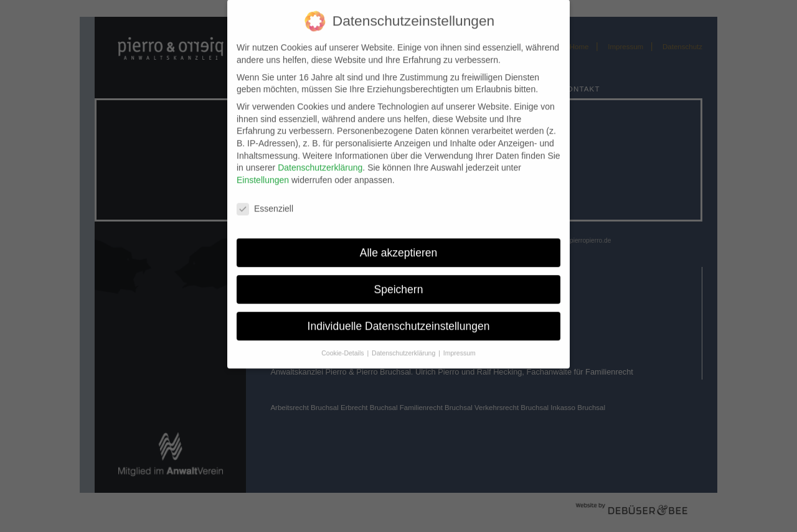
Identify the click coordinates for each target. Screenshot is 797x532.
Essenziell (265, 202)
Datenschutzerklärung (320, 161)
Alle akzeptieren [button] (399, 246)
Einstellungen (263, 173)
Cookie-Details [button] (343, 346)
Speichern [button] (399, 282)
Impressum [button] (460, 346)
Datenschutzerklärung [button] (404, 346)
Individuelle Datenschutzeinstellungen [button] (399, 319)
